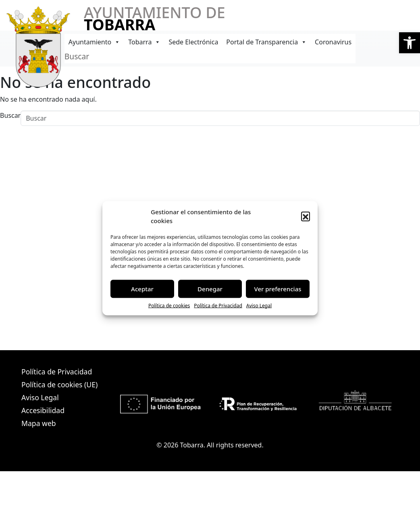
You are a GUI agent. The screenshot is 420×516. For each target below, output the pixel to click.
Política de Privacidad (218, 305)
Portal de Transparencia (266, 42)
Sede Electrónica (193, 42)
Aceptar (142, 289)
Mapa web (39, 423)
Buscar (77, 56)
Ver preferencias (278, 289)
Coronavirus (333, 42)
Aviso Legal (259, 305)
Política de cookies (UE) (59, 384)
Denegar (210, 289)
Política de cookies (169, 305)
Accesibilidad (43, 410)
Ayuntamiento (94, 42)
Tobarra (144, 42)
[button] (410, 43)
